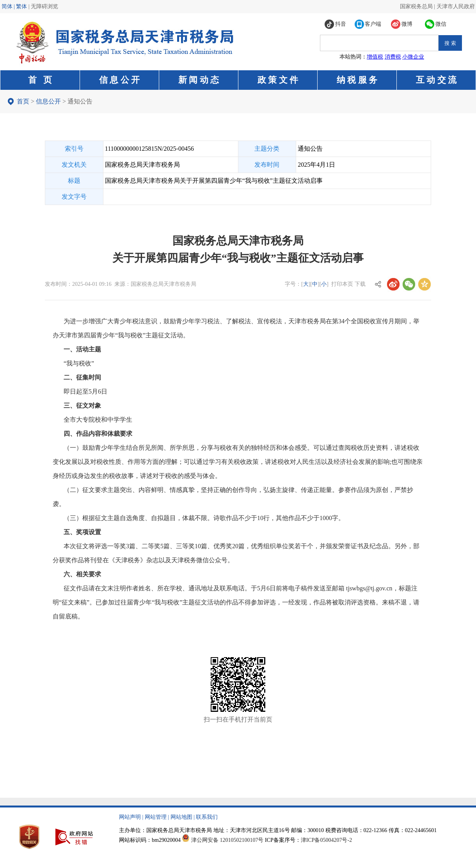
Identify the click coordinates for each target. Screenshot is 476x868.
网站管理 (156, 817)
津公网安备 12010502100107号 (227, 840)
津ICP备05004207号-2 (326, 840)
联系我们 (207, 817)
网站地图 (181, 817)
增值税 (375, 57)
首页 (23, 101)
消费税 (393, 57)
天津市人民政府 (456, 6)
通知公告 (80, 101)
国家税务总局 (416, 6)
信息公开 (48, 101)
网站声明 (130, 817)
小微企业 (413, 57)
